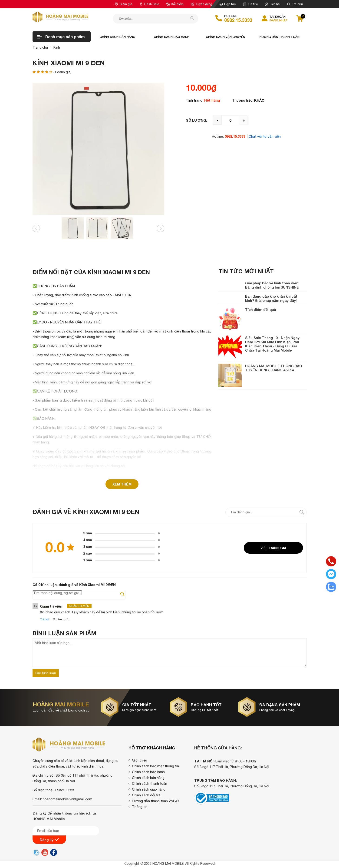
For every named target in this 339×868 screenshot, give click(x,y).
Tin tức (250, 4)
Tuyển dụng (202, 4)
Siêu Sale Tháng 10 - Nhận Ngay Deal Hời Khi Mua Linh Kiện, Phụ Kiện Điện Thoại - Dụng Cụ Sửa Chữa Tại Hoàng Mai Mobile (272, 344)
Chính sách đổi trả (146, 795)
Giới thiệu (140, 760)
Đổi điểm (175, 4)
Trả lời (44, 619)
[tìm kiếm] (191, 18)
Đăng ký (49, 840)
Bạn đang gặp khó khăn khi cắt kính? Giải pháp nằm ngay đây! (271, 298)
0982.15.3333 (238, 20)
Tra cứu (295, 4)
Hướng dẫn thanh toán (280, 37)
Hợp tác (228, 4)
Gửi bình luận (46, 673)
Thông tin (140, 807)
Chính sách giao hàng (149, 789)
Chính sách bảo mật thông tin (155, 766)
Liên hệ (272, 4)
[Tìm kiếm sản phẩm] (156, 19)
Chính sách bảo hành (172, 37)
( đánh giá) (62, 72)
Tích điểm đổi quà (261, 309)
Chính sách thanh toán (150, 783)
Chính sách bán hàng (117, 37)
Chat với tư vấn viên (265, 136)
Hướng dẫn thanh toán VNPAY (156, 801)
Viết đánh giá (273, 548)
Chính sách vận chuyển (225, 37)
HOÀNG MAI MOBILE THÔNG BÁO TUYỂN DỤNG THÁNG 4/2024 (274, 368)
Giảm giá (123, 4)
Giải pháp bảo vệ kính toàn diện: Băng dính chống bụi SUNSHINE (272, 285)
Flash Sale (149, 4)
